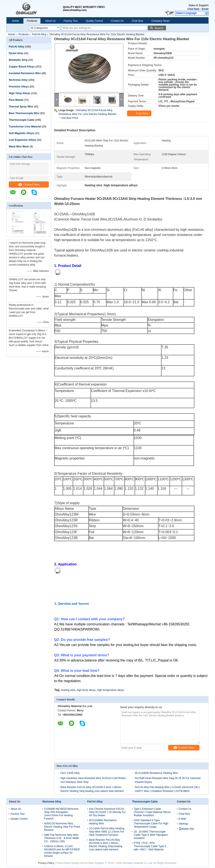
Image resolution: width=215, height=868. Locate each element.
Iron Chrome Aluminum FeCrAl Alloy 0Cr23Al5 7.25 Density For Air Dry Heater (107, 812)
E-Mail (182, 819)
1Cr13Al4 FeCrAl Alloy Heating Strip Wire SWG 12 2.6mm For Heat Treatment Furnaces (107, 832)
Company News (160, 21)
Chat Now (193, 9)
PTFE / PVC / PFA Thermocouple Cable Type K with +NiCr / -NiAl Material (150, 846)
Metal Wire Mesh (19, 147)
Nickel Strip (16, 53)
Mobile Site (186, 829)
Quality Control (94, 21)
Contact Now (29, 184)
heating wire (68, 690)
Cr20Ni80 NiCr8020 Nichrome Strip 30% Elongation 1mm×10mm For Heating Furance (61, 814)
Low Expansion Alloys (22, 140)
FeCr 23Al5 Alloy (70, 773)
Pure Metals (16, 100)
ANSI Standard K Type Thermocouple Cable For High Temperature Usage (151, 824)
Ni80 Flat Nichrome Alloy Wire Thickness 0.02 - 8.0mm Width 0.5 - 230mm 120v (61, 838)
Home (15, 21)
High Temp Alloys (20, 93)
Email (205, 9)
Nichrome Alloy (18, 80)
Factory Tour (71, 21)
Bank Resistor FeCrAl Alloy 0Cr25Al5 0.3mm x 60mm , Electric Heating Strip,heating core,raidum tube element (106, 845)
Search (159, 28)
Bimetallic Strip (18, 60)
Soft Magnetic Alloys (21, 133)
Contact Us (117, 21)
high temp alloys (86, 690)
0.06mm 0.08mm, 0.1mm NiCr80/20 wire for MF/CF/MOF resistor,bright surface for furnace (62, 851)
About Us (50, 21)
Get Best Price (70, 118)
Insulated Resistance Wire (25, 73)
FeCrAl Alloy (39, 34)
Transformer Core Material (25, 127)
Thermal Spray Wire (21, 107)
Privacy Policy (46, 863)
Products (32, 21)
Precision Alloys (19, 87)
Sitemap (183, 824)
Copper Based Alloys (22, 67)
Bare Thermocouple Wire (24, 113)
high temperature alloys (111, 690)
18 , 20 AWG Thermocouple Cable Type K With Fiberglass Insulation (151, 835)
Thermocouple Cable (22, 120)
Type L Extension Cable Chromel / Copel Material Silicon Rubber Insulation (152, 812)
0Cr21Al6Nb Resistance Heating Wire (156, 773)
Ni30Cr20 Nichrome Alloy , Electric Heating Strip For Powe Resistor (62, 827)
